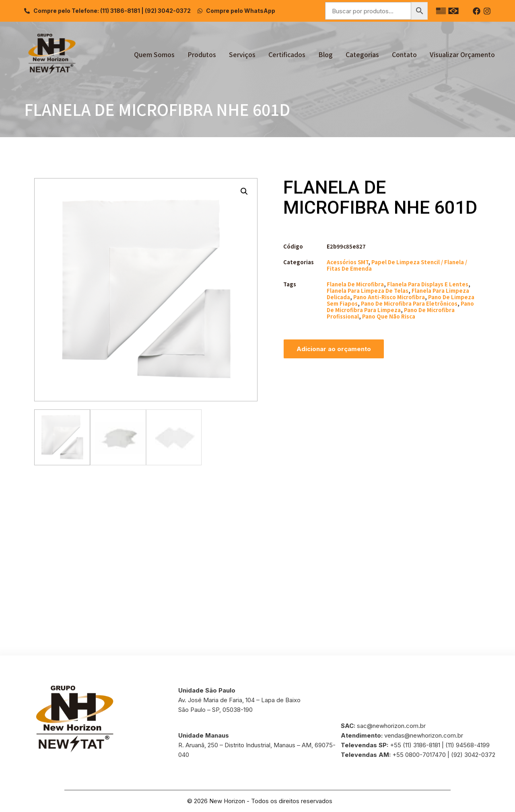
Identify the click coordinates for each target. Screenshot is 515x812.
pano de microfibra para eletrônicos (409, 303)
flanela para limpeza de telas (368, 291)
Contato (404, 54)
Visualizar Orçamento (462, 54)
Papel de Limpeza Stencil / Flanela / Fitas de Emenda (397, 265)
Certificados (287, 54)
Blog (325, 54)
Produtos (202, 54)
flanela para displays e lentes (428, 284)
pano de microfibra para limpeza (400, 307)
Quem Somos (154, 54)
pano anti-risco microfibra (389, 297)
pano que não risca (389, 316)
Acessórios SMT (347, 262)
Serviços (242, 54)
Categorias (362, 54)
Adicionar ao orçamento (334, 349)
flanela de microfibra (355, 284)
